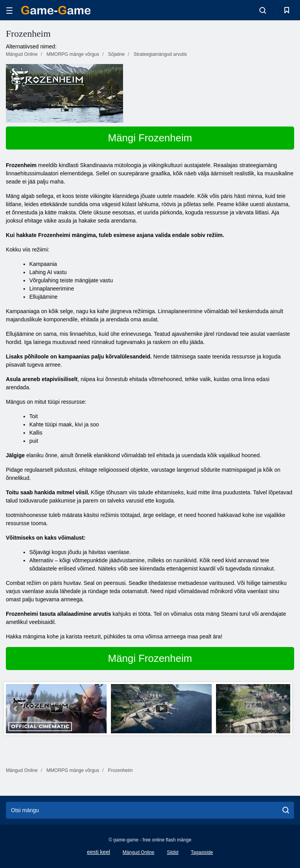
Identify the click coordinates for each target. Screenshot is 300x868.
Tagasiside (202, 852)
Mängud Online (138, 852)
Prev (16, 709)
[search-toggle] (263, 10)
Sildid (172, 852)
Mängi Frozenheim (150, 138)
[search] (286, 810)
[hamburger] (9, 10)
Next (284, 709)
